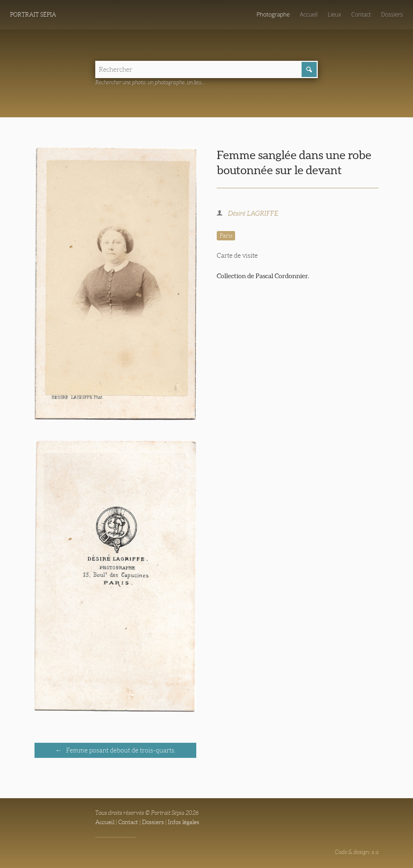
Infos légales (183, 822)
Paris (226, 236)
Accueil (309, 14)
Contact (361, 14)
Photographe (273, 14)
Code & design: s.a (357, 852)
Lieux (334, 14)
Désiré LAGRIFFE (253, 213)
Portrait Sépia (33, 15)
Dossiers (392, 14)
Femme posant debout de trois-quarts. (120, 750)
